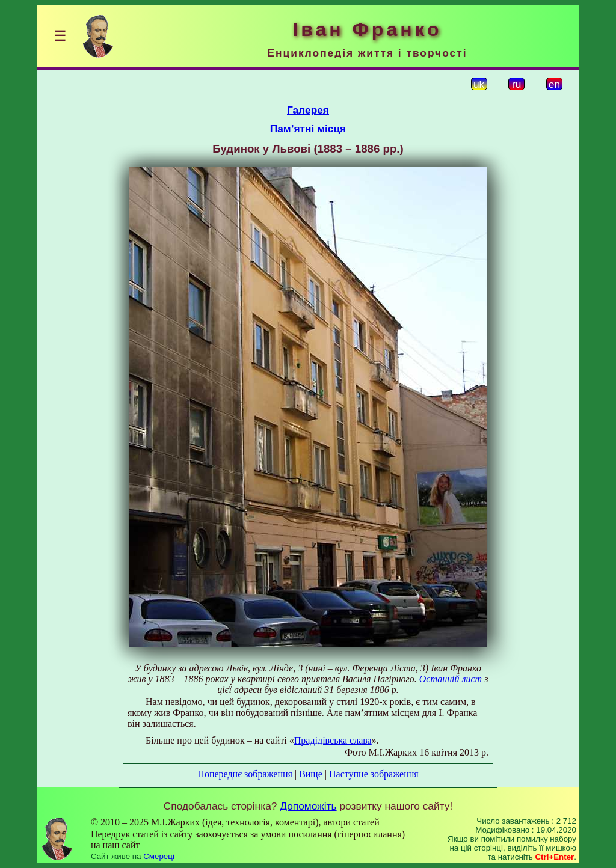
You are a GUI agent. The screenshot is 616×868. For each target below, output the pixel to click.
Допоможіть (308, 806)
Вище (311, 774)
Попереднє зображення (245, 774)
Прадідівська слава (333, 740)
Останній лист (451, 679)
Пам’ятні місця (308, 129)
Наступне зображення (374, 774)
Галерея (308, 110)
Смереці (159, 856)
